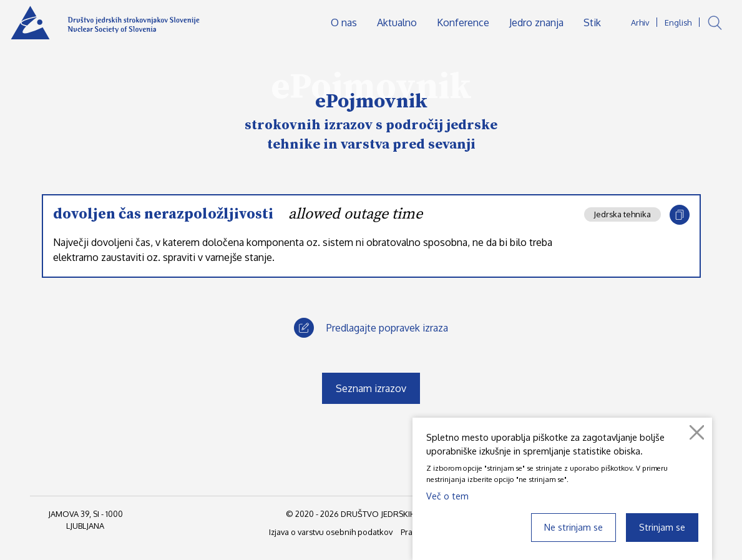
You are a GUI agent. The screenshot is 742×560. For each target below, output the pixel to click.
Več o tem (447, 496)
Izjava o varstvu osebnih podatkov (331, 532)
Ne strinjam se (574, 527)
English (678, 22)
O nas (344, 22)
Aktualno (397, 22)
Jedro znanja (536, 22)
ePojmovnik (371, 102)
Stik (592, 22)
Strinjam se (662, 527)
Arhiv (640, 22)
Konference (463, 22)
